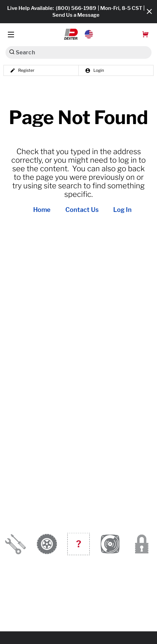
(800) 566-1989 (76, 8)
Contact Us (82, 210)
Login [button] (94, 70)
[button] (78, 34)
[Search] (12, 52)
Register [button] (22, 70)
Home (42, 210)
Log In (122, 210)
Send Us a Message (76, 15)
